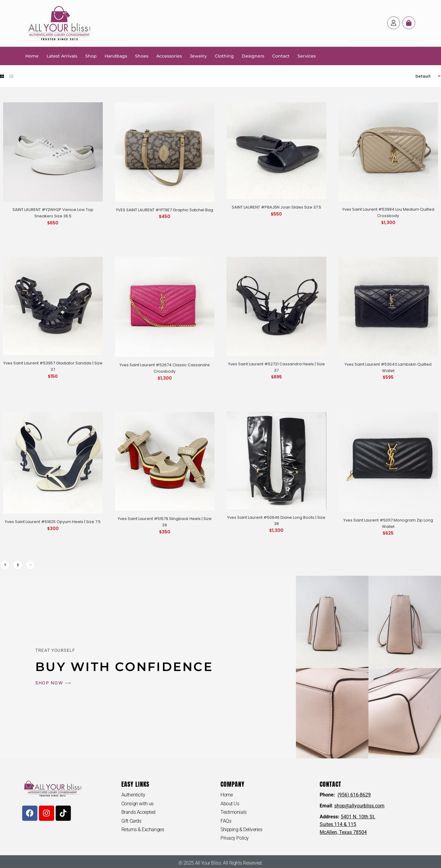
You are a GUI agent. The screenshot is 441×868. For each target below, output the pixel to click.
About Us (230, 803)
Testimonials (234, 812)
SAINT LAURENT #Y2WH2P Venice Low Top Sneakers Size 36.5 (53, 213)
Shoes (142, 56)
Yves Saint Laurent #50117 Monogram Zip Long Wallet (388, 523)
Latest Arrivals (62, 56)
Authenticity (133, 794)
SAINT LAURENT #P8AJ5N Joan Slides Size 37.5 (276, 207)
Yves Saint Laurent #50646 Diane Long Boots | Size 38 (276, 520)
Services (307, 56)
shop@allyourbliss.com (359, 805)
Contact (281, 56)
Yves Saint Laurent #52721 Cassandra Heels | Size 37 (276, 367)
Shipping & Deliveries (241, 829)
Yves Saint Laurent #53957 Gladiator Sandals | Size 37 (53, 366)
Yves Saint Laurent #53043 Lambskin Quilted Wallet (388, 367)
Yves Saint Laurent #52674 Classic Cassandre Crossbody (165, 368)
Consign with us (137, 803)
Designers (253, 56)
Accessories (169, 56)
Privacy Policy (235, 838)
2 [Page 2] (18, 564)
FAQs (226, 821)
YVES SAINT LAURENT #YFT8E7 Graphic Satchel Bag (165, 210)
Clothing (224, 56)
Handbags (116, 56)
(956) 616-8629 (354, 794)
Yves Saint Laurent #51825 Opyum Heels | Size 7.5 (53, 521)
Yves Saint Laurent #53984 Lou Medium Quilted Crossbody (388, 212)
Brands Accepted (138, 812)
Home (32, 56)
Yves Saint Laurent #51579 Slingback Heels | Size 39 (165, 522)
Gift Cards (131, 821)
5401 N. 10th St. (358, 816)
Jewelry (198, 56)
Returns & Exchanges (143, 829)
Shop (91, 56)
